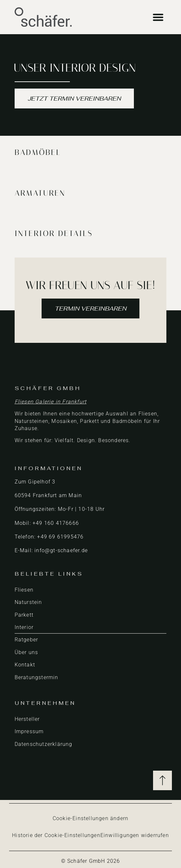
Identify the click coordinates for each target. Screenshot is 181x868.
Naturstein (28, 602)
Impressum (29, 731)
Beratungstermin (37, 677)
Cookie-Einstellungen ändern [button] (90, 818)
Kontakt (25, 665)
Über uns (26, 652)
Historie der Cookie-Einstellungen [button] (56, 835)
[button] (158, 17)
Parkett (24, 615)
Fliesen (24, 590)
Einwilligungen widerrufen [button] (135, 835)
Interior (24, 627)
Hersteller (27, 719)
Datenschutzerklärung (44, 744)
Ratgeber (26, 640)
